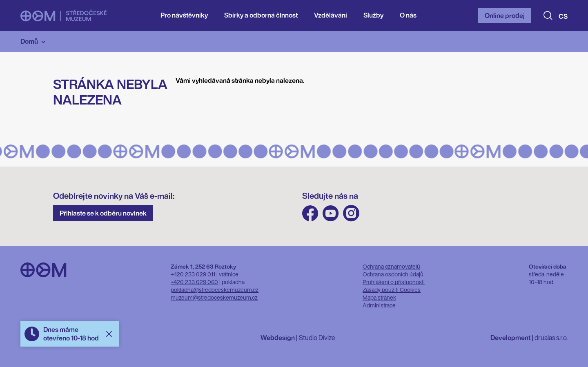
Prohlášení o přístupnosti (394, 282)
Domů (29, 41)
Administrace (379, 305)
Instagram (351, 213)
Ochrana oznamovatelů (391, 266)
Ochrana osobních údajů (393, 274)
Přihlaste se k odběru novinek (103, 213)
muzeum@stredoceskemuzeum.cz (214, 297)
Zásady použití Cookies (392, 290)
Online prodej (505, 16)
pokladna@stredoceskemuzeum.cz (215, 290)
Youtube (331, 213)
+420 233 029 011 (193, 274)
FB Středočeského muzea (310, 213)
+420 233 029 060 (194, 282)
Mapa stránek (379, 297)
